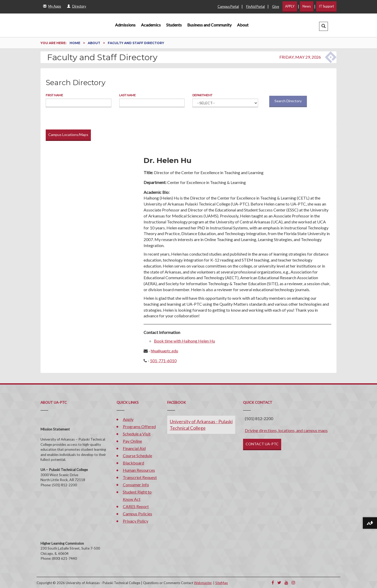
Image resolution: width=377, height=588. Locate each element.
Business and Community (209, 25)
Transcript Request (140, 477)
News (307, 6)
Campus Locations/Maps (68, 135)
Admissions (125, 25)
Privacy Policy (136, 521)
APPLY (290, 6)
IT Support (326, 6)
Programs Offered (139, 426)
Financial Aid (134, 448)
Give (276, 6)
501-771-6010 (163, 361)
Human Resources (139, 470)
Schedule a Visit (137, 434)
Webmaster (203, 583)
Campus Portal (228, 6)
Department (202, 95)
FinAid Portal (255, 6)
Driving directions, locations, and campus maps (286, 430)
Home (75, 43)
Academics (151, 25)
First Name (54, 95)
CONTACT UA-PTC (262, 444)
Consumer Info (136, 485)
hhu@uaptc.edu (164, 351)
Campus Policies (137, 514)
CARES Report (136, 506)
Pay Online (132, 441)
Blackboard (133, 463)
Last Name (127, 95)
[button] (324, 26)
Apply (128, 419)
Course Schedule (137, 456)
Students (174, 25)
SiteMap (222, 583)
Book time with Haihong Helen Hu (184, 341)
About (243, 25)
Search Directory (288, 101)
